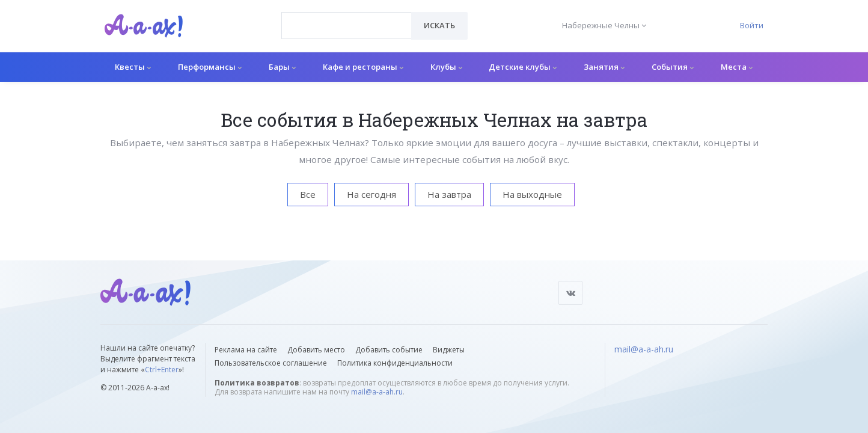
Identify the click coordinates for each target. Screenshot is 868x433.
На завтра (449, 194)
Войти (752, 25)
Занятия (604, 67)
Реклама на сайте (246, 350)
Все (308, 194)
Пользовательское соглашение (271, 363)
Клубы (446, 67)
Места (737, 67)
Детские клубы (523, 67)
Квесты (133, 67)
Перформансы (210, 67)
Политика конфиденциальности (395, 363)
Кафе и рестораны (363, 67)
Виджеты (449, 350)
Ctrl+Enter (162, 370)
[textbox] (347, 17)
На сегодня (371, 194)
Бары (282, 67)
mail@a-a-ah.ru (377, 392)
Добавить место (316, 350)
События (673, 67)
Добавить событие (389, 350)
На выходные (532, 194)
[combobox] (347, 26)
